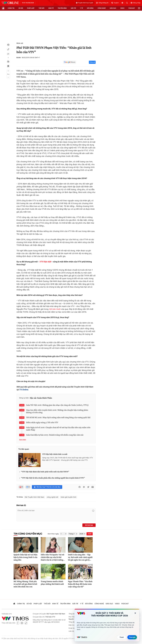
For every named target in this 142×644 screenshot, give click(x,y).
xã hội (21, 8)
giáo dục (113, 8)
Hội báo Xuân (55, 309)
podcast (132, 8)
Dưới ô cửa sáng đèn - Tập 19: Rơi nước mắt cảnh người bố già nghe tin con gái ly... (80, 557)
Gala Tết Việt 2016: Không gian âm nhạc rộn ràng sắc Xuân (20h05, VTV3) (57, 405)
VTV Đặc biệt (45, 262)
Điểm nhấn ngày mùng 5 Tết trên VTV (42, 423)
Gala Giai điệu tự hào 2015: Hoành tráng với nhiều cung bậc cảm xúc (55, 435)
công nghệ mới (53, 497)
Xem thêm (23, 440)
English (115, 3)
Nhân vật (20, 43)
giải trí (73, 8)
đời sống (90, 8)
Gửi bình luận (89, 525)
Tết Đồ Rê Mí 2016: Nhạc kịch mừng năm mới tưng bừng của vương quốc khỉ (58, 418)
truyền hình (62, 8)
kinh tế (51, 8)
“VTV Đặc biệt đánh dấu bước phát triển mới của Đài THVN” (45, 472)
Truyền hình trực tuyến (85, 3)
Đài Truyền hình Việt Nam (35, 497)
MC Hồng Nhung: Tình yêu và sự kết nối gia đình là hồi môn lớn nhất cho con (25, 584)
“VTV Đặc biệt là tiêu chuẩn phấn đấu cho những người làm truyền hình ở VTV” (53, 478)
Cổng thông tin (102, 3)
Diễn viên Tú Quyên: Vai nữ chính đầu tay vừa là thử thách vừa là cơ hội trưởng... (53, 557)
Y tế (81, 8)
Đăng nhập (135, 3)
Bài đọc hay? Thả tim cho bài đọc (47, 487)
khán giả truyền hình (69, 497)
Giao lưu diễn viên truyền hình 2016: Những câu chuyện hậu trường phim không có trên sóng (57, 411)
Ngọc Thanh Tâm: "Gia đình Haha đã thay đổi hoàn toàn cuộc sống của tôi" (80, 584)
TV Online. (24, 390)
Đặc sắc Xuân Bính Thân (41, 398)
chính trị (11, 8)
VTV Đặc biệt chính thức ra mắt (55, 454)
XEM (90, 534)
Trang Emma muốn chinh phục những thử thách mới (52, 583)
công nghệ (102, 8)
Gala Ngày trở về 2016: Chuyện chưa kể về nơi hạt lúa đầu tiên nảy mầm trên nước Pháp (58, 429)
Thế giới (41, 8)
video (122, 8)
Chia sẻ (92, 62)
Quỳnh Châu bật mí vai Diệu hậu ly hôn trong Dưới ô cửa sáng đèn (25, 557)
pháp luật (31, 8)
